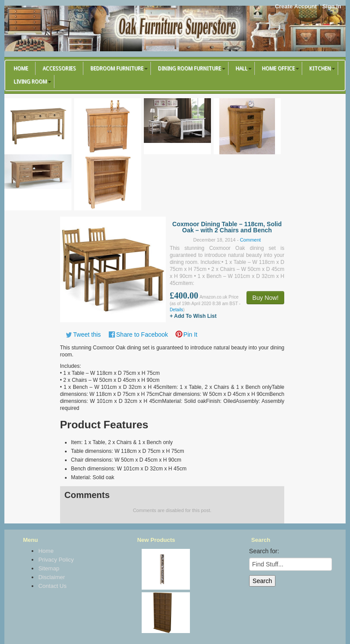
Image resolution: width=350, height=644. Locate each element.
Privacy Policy (56, 560)
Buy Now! (265, 298)
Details (177, 310)
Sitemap (49, 568)
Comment (250, 240)
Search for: (264, 551)
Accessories (59, 68)
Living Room (30, 82)
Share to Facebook (142, 334)
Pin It (190, 334)
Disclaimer (52, 577)
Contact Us (52, 586)
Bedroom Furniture (117, 68)
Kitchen (320, 68)
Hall (241, 68)
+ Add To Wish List (193, 316)
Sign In (332, 6)
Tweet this (87, 334)
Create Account (296, 6)
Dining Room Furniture (189, 68)
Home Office (278, 68)
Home (21, 68)
